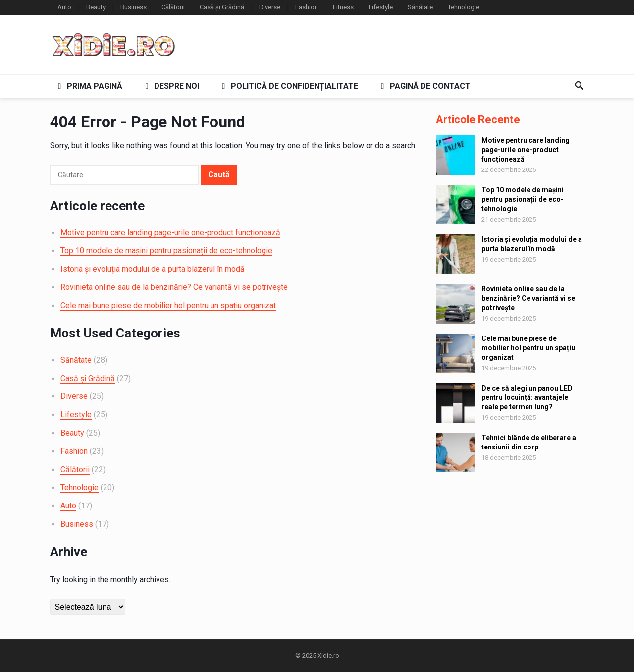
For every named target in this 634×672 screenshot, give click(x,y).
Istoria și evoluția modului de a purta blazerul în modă (153, 269)
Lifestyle (381, 7)
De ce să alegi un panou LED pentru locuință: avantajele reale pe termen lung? (527, 397)
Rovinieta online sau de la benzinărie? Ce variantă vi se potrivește (174, 287)
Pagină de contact (424, 86)
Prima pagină (89, 86)
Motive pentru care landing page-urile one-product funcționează (170, 233)
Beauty (96, 7)
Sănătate (420, 7)
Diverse (270, 7)
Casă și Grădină (222, 7)
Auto (64, 7)
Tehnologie (464, 7)
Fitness (343, 7)
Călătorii (173, 7)
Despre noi (171, 86)
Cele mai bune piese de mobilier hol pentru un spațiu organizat (168, 306)
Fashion (307, 7)
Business (133, 7)
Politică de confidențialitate (289, 86)
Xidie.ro (328, 655)
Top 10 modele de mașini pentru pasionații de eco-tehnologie (166, 251)
